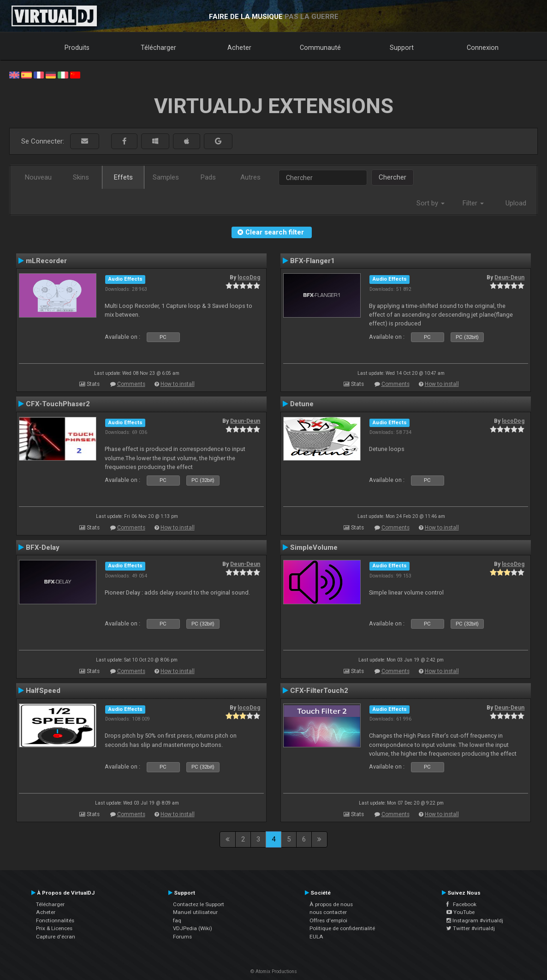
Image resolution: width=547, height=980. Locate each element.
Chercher (392, 177)
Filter (473, 203)
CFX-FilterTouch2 (319, 691)
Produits (77, 48)
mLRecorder (46, 261)
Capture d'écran (56, 937)
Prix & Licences (54, 928)
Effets (123, 177)
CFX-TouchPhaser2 (58, 404)
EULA (316, 937)
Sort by (431, 203)
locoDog (249, 277)
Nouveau (38, 177)
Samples (166, 177)
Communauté (320, 48)
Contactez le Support (199, 904)
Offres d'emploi (328, 920)
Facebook (461, 904)
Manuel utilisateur (195, 912)
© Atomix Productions (274, 971)
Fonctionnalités (55, 920)
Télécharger (158, 48)
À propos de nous (331, 904)
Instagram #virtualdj (475, 920)
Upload (516, 203)
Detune (302, 404)
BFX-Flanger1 (312, 261)
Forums (182, 937)
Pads (208, 177)
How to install (178, 384)
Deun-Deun (509, 277)
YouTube (461, 912)
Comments (131, 384)
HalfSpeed (43, 691)
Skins (81, 177)
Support (402, 48)
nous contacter (328, 912)
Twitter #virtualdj (471, 928)
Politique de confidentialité (342, 928)
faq (177, 920)
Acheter (239, 48)
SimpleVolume (314, 547)
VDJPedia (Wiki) (193, 928)
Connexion (483, 48)
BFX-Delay (43, 547)
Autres (250, 177)
